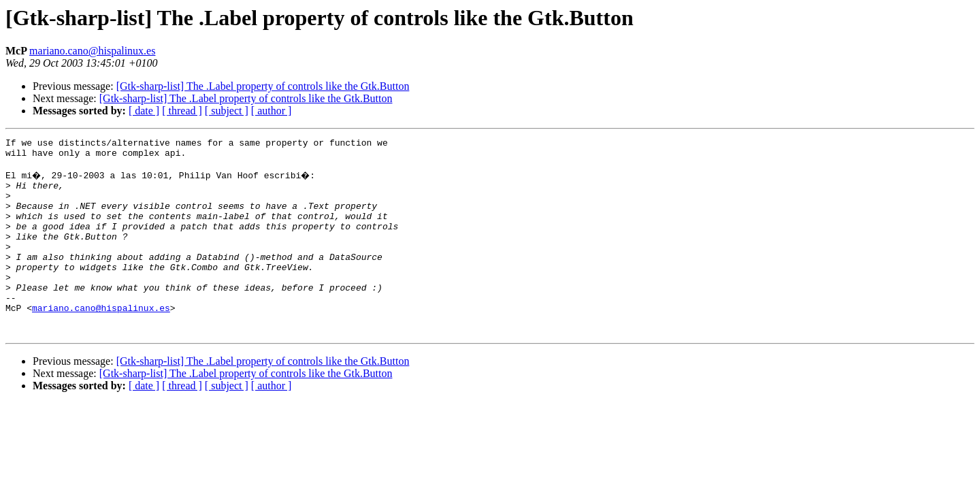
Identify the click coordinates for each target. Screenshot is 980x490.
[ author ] (272, 111)
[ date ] (144, 111)
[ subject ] (227, 111)
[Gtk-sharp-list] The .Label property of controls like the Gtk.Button (263, 86)
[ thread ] (182, 111)
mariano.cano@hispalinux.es (92, 51)
